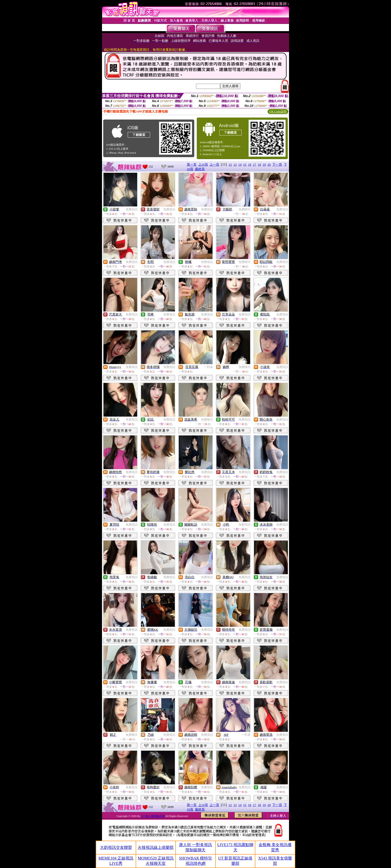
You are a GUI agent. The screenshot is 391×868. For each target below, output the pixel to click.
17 (254, 164)
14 (240, 164)
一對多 (208, 367)
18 (259, 164)
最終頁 (200, 169)
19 (264, 164)
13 (235, 164)
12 (230, 164)
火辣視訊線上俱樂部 (156, 847)
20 (269, 164)
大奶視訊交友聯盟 (116, 847)
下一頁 (277, 164)
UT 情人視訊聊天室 (153, 816)
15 (245, 164)
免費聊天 (245, 209)
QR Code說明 (278, 112)
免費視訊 (132, 209)
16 (250, 164)
